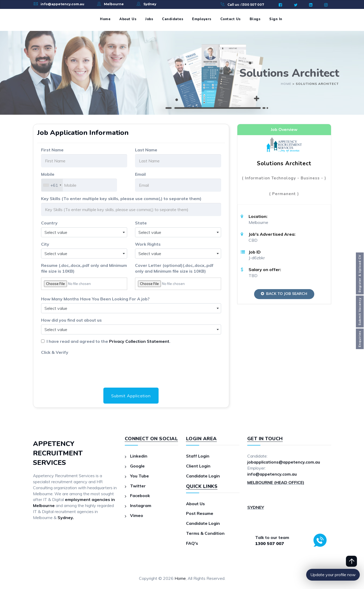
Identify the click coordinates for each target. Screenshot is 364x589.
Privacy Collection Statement (139, 341)
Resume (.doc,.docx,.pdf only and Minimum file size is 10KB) (84, 268)
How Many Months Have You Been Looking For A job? (95, 299)
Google (137, 466)
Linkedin (139, 456)
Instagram (141, 505)
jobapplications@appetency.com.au (284, 462)
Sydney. (66, 518)
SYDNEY (256, 507)
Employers (202, 19)
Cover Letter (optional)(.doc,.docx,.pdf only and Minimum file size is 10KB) (174, 268)
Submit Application (131, 396)
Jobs (149, 19)
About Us (128, 19)
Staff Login (198, 456)
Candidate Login (203, 476)
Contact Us (231, 19)
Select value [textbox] (56, 232)
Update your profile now (333, 575)
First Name (52, 150)
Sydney (150, 4)
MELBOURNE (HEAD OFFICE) (276, 482)
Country (49, 223)
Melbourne (114, 4)
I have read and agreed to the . (107, 341)
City (45, 244)
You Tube (139, 476)
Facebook (140, 496)
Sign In (276, 19)
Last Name (146, 150)
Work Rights (148, 244)
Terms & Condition (205, 533)
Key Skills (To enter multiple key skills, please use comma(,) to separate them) (121, 199)
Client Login (198, 466)
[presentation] (81, 367)
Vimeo (137, 515)
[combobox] (52, 185)
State (141, 223)
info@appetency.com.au (62, 4)
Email (140, 174)
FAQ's (192, 543)
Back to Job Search (284, 294)
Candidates (173, 19)
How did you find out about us (71, 320)
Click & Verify (55, 352)
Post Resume (200, 513)
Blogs (255, 19)
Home (105, 19)
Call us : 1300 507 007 (246, 5)
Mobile (48, 174)
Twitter (138, 486)
